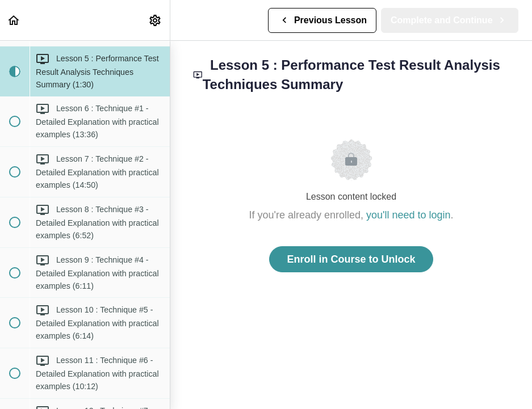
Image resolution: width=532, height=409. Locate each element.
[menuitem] (156, 20)
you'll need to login (409, 215)
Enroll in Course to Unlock (351, 259)
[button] (14, 20)
